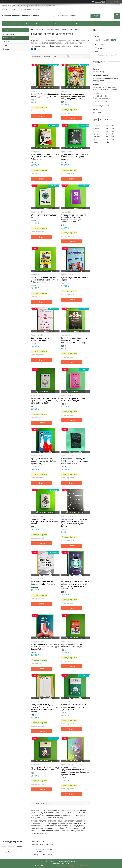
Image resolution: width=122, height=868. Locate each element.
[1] (84, 45)
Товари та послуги (43, 29)
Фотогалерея (8, 34)
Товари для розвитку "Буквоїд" (44, 850)
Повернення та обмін (64, 24)
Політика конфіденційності (78, 866)
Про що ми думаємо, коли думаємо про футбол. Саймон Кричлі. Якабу (44, 461)
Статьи (6, 42)
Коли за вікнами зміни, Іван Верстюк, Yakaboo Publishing (43, 583)
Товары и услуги (10, 38)
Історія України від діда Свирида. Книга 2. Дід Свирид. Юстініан (45, 95)
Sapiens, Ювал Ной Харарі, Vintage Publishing (42, 339)
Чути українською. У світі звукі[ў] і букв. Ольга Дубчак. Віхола (45, 769)
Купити (42, 116)
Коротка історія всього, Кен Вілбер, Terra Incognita (73, 400)
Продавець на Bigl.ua (61, 863)
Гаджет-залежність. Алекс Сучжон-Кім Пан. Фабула (72, 646)
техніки (34, 46)
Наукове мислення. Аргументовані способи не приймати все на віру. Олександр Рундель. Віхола (75, 771)
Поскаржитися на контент (57, 866)
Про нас (29, 24)
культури (78, 43)
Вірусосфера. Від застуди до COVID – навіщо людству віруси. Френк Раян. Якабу (75, 461)
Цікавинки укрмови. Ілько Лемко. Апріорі (75, 279)
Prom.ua (73, 861)
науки (71, 43)
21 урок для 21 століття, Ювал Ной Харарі (44, 216)
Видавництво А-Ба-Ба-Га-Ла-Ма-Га (16, 851)
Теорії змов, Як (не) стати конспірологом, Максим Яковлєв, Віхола (45, 521)
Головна (7, 24)
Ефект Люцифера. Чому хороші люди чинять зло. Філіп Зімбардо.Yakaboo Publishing (74, 340)
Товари (17, 24)
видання (61, 40)
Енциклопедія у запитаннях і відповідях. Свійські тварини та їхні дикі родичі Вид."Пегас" (74, 96)
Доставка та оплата (44, 24)
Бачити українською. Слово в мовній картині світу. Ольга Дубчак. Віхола (74, 707)
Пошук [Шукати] (95, 16)
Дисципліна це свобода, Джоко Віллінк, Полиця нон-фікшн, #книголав (74, 157)
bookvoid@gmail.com (101, 106)
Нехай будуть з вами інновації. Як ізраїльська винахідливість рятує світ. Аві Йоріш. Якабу (45, 401)
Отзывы (6, 49)
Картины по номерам (44, 855)
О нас (5, 45)
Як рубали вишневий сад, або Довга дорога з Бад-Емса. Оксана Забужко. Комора (45, 280)
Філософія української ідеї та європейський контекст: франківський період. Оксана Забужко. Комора (74, 218)
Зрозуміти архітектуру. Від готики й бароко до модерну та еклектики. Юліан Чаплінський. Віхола (45, 708)
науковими (66, 810)
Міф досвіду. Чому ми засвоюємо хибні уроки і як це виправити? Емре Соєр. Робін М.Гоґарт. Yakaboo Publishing (75, 585)
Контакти (80, 24)
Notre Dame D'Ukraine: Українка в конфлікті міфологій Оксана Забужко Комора (45, 157)
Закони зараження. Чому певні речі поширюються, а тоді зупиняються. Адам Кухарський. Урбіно (75, 523)
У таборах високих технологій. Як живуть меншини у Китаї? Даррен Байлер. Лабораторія (45, 647)
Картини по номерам (13, 846)
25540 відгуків (100, 2)
